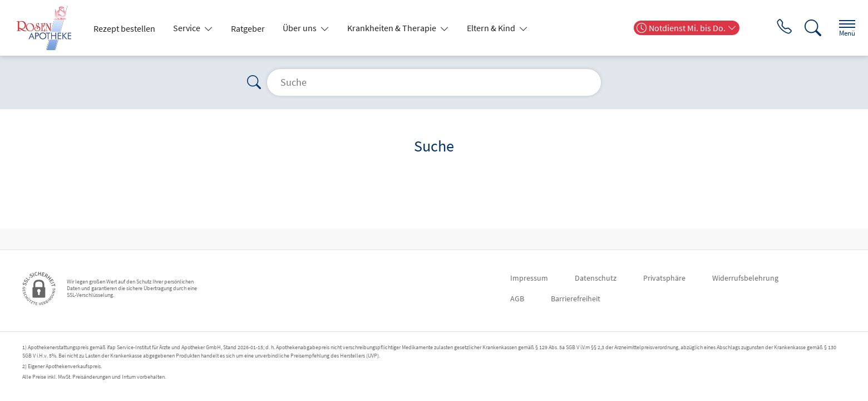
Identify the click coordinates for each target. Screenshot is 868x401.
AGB (517, 299)
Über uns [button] (300, 28)
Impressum (529, 278)
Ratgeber (248, 28)
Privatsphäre (664, 278)
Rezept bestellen (124, 28)
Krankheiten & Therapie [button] (393, 28)
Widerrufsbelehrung (745, 278)
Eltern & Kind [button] (492, 28)
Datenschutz (596, 278)
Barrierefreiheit (576, 299)
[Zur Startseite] (48, 28)
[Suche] (807, 28)
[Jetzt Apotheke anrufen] (777, 28)
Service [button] (188, 28)
